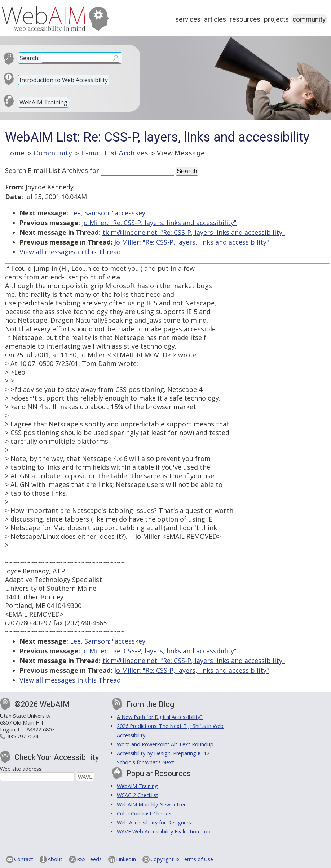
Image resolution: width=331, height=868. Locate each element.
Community (309, 19)
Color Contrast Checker (144, 813)
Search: (30, 58)
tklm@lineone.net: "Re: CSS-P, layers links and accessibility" (194, 232)
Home (15, 153)
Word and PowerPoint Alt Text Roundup (165, 744)
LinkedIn (126, 859)
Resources (245, 19)
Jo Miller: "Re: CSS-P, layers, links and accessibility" (159, 223)
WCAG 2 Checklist (138, 795)
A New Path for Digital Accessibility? (160, 717)
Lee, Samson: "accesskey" (109, 213)
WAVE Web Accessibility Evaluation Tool (164, 831)
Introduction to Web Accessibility (64, 80)
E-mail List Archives (115, 153)
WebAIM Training (43, 102)
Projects (276, 19)
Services (188, 19)
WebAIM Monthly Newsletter (151, 804)
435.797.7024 (23, 736)
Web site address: (21, 769)
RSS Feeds (89, 859)
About (55, 859)
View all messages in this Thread (70, 252)
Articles (215, 19)
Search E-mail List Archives (47, 170)
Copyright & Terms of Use (182, 859)
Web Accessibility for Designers (154, 822)
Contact (24, 859)
